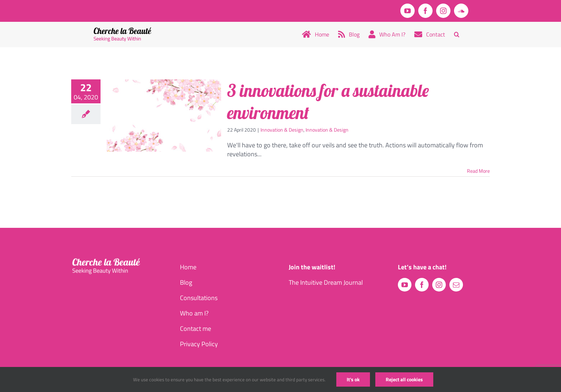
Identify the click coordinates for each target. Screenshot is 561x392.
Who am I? (194, 313)
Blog (186, 282)
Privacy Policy (199, 344)
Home (188, 267)
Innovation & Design (282, 130)
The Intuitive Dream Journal (326, 282)
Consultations (199, 298)
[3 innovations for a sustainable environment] (164, 116)
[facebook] (422, 285)
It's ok (353, 379)
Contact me (196, 329)
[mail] (456, 285)
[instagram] (439, 285)
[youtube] (405, 285)
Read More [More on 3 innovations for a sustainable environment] (478, 171)
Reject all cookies (404, 379)
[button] (457, 34)
